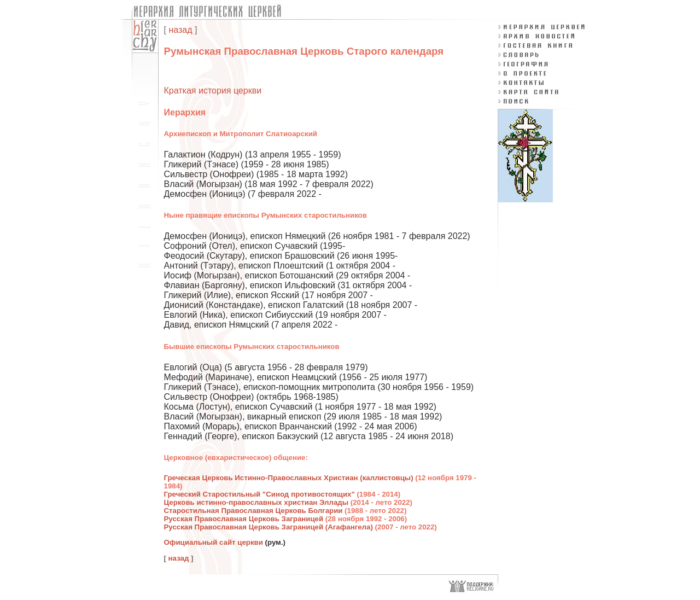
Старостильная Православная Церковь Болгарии (253, 511)
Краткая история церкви (213, 91)
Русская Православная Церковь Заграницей (244, 519)
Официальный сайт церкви (214, 542)
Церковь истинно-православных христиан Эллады (256, 502)
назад (180, 30)
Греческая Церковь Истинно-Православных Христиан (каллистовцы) (289, 478)
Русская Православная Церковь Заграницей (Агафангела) (269, 527)
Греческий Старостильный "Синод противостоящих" (259, 494)
